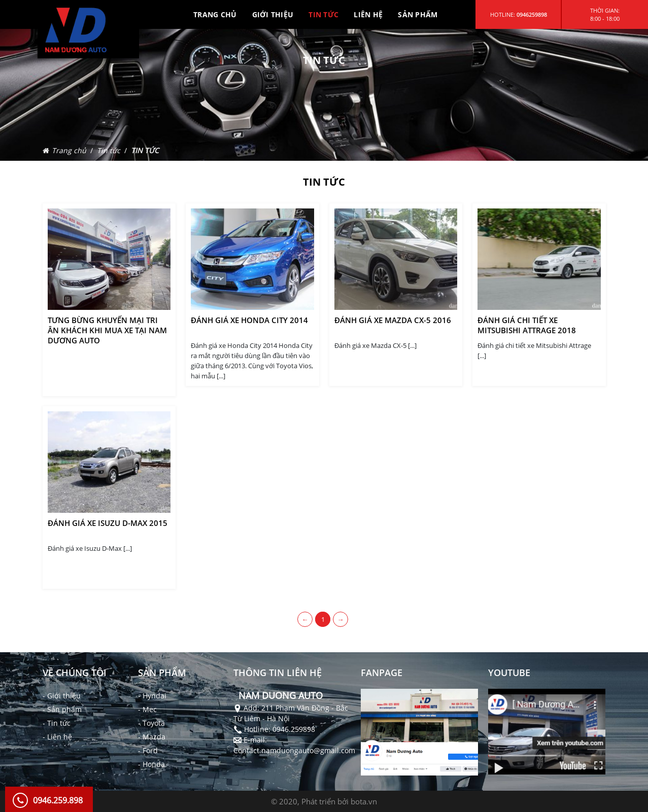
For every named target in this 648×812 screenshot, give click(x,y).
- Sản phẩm (62, 709)
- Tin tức (57, 723)
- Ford (148, 750)
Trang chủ (69, 150)
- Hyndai (152, 696)
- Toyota (151, 723)
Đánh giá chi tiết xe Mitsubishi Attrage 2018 (527, 325)
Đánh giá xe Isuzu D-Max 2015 (108, 523)
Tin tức (109, 150)
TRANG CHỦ (215, 14)
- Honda (151, 764)
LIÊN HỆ (368, 14)
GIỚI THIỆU (273, 14)
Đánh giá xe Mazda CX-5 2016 (393, 320)
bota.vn (364, 801)
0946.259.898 (58, 800)
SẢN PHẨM (418, 14)
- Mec (147, 709)
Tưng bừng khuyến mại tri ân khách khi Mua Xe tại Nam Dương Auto (107, 330)
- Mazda (152, 737)
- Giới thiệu (62, 696)
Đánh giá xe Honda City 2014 (249, 320)
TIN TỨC (323, 14)
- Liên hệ (57, 737)
